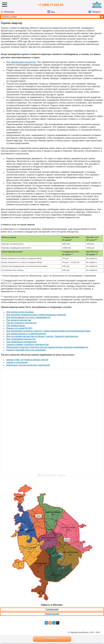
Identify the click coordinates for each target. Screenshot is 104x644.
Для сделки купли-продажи (20, 312)
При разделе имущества (18, 320)
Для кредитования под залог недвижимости (28, 317)
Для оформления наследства (21, 62)
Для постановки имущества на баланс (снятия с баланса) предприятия (42, 336)
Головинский (52, 609)
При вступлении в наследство (21, 323)
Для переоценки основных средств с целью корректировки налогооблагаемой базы (48, 331)
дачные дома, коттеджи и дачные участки (27, 360)
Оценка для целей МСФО (19, 328)
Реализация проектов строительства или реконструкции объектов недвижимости (47, 347)
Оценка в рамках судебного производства (27, 344)
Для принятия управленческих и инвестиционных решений (36, 315)
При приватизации (16, 326)
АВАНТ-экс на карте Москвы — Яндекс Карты (52, 475)
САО (39, 516)
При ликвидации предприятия (21, 342)
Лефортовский (52, 614)
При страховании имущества (21, 339)
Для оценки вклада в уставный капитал (26, 334)
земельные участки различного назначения (28, 365)
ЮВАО (67, 540)
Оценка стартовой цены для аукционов (26, 350)
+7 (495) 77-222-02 (51, 5)
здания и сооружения (17, 362)
